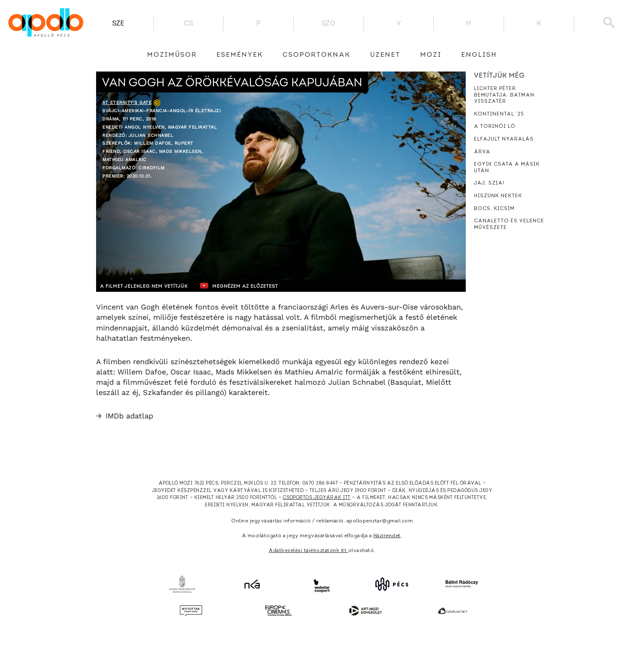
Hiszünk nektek (498, 196)
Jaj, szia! (489, 183)
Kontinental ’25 (499, 114)
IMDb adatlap (125, 416)
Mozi (431, 55)
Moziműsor (172, 55)
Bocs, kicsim (494, 209)
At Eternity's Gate (127, 103)
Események (240, 55)
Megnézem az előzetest (256, 286)
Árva (482, 152)
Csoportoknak (316, 55)
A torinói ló (495, 127)
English (479, 55)
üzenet (385, 55)
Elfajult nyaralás (504, 139)
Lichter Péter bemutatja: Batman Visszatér (504, 95)
